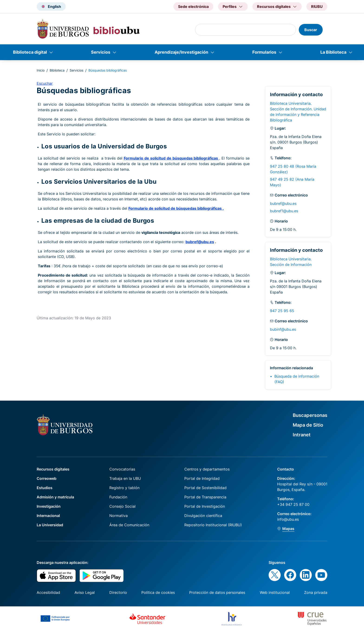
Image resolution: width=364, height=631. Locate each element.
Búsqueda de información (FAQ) (297, 379)
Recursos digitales (53, 469)
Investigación (49, 506)
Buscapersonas (310, 415)
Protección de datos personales (217, 592)
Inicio (41, 70)
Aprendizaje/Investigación (181, 52)
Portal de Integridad (202, 478)
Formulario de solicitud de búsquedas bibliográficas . (176, 208)
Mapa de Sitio (308, 425)
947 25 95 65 (282, 311)
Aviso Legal (85, 592)
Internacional (48, 516)
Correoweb (47, 478)
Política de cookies (158, 592)
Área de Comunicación (129, 525)
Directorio (118, 592)
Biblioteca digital (30, 52)
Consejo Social (122, 506)
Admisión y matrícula (55, 497)
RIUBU (317, 7)
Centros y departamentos (207, 469)
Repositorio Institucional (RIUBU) (213, 525)
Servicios (101, 52)
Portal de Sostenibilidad (205, 488)
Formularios (264, 52)
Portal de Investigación (205, 506)
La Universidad (50, 525)
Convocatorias (122, 469)
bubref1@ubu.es (284, 211)
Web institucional (275, 592)
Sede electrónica (193, 7)
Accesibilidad (48, 592)
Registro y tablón (124, 488)
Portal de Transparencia (205, 497)
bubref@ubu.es (200, 242)
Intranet (302, 435)
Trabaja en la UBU (125, 478)
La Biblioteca (333, 52)
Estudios (45, 488)
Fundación (118, 497)
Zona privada (316, 592)
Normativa (119, 516)
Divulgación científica (203, 516)
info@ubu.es (288, 519)
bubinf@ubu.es (283, 329)
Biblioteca (57, 70)
